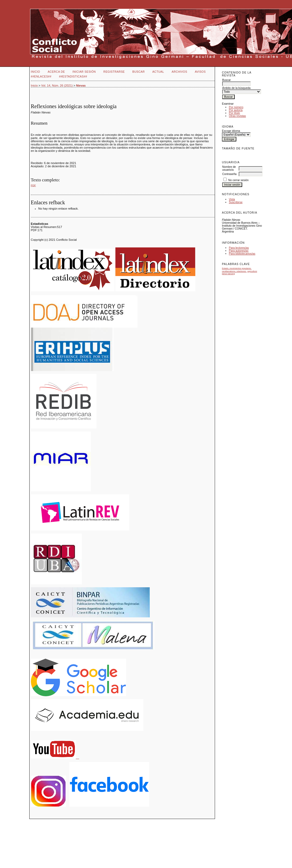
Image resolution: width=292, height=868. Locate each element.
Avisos (200, 72)
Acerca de (56, 72)
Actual (158, 72)
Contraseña (229, 174)
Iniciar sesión (84, 72)
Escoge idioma (231, 131)
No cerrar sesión (238, 180)
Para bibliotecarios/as (242, 254)
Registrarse (114, 72)
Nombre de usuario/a (229, 168)
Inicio (36, 72)
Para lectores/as (239, 248)
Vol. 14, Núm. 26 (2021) (57, 85)
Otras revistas (237, 116)
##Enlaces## (41, 77)
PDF (33, 185)
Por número (236, 107)
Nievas (81, 85)
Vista (232, 199)
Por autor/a (236, 110)
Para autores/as (239, 251)
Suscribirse (236, 202)
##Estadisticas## (73, 77)
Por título (234, 113)
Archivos (179, 72)
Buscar (139, 72)
